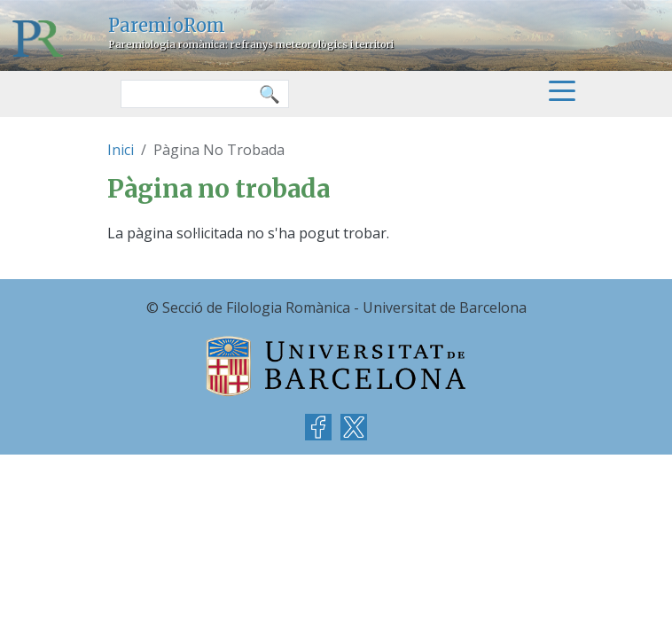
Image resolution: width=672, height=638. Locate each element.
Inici (121, 150)
